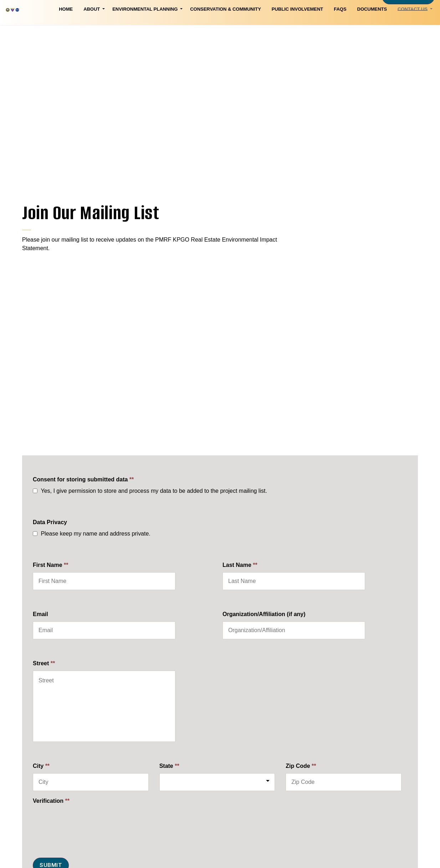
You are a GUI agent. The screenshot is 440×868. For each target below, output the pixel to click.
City (41, 766)
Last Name (240, 565)
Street (44, 663)
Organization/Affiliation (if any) (264, 614)
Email (40, 614)
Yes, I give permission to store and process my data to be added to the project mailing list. (154, 491)
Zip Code (301, 766)
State (169, 766)
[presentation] (87, 822)
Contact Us (359, 31)
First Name (50, 565)
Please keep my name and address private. (95, 534)
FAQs (286, 31)
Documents (318, 31)
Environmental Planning (91, 31)
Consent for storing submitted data (83, 479)
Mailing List (408, 19)
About (38, 31)
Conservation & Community (172, 31)
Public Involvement (244, 31)
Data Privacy (50, 522)
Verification (51, 801)
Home (12, 31)
